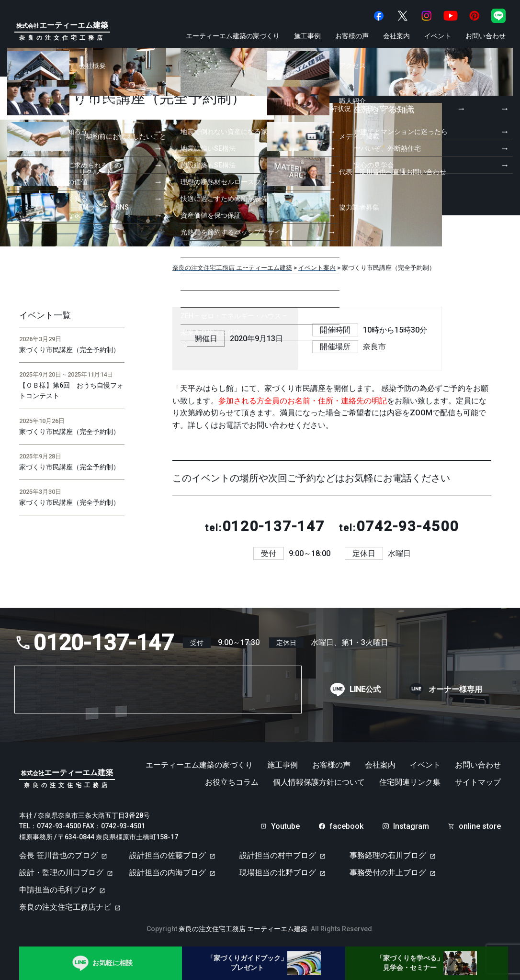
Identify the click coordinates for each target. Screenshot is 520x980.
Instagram (411, 826)
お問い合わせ (486, 36)
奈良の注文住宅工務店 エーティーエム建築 (243, 929)
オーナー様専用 (455, 690)
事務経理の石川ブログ (388, 855)
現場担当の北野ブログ (278, 873)
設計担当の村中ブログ (278, 855)
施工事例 (307, 36)
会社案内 (396, 36)
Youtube (285, 826)
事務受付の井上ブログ (388, 873)
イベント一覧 (45, 315)
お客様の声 (352, 36)
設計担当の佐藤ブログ (168, 855)
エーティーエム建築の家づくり (233, 36)
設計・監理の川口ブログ (61, 873)
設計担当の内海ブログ (168, 873)
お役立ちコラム (232, 782)
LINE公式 (365, 690)
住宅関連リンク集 (410, 782)
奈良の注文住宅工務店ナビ (65, 907)
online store (480, 826)
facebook (346, 826)
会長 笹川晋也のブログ (58, 855)
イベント (438, 36)
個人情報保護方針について (319, 782)
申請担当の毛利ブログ (57, 890)
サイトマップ (478, 782)
